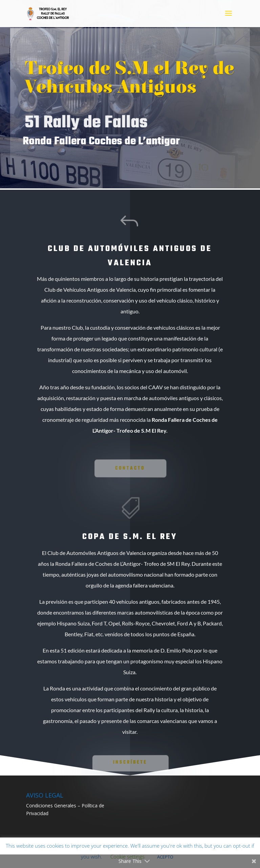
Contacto (130, 468)
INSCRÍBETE (130, 762)
